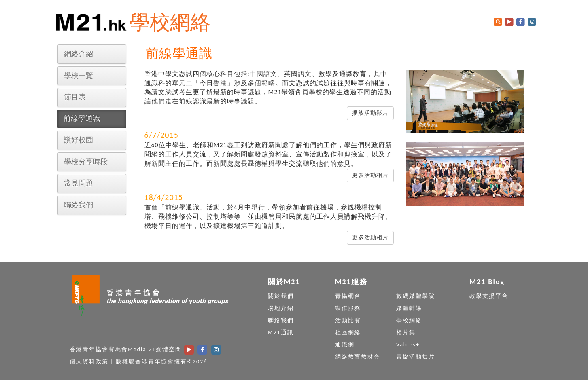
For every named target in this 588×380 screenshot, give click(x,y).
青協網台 (348, 296)
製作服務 (348, 308)
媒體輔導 (409, 308)
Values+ (408, 345)
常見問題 (79, 183)
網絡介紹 (79, 54)
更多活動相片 (370, 175)
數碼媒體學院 (416, 296)
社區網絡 (348, 332)
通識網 (345, 345)
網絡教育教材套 (358, 357)
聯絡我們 (79, 205)
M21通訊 (281, 332)
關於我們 (281, 296)
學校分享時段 (86, 162)
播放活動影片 (370, 113)
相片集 (406, 332)
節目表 (75, 97)
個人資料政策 (89, 362)
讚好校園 (79, 140)
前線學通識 (82, 118)
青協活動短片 (416, 357)
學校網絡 (170, 22)
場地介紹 (281, 308)
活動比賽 (348, 320)
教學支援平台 (489, 296)
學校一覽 (79, 76)
